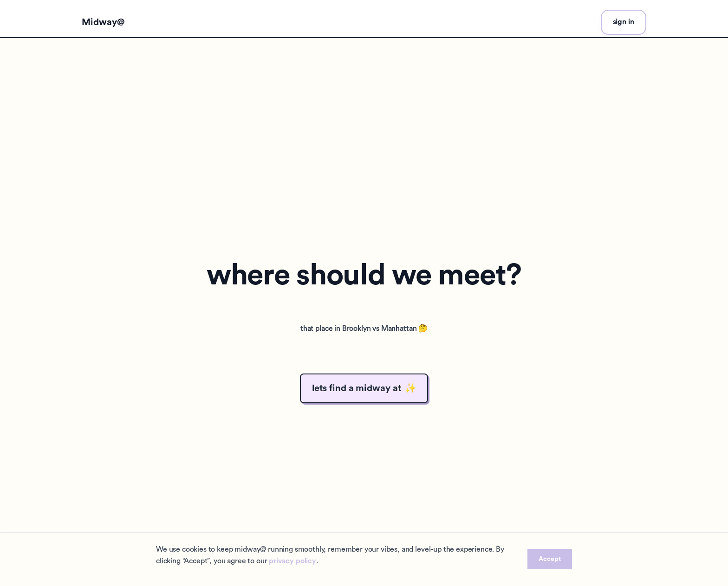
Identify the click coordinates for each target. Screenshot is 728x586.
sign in (624, 22)
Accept (550, 559)
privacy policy (292, 561)
